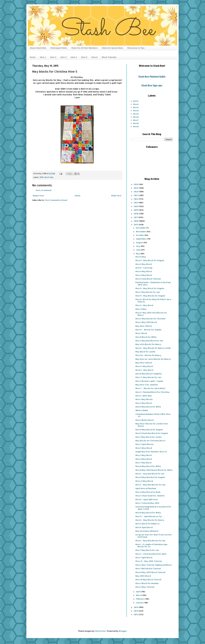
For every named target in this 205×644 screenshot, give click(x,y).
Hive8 (136, 123)
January (140, 603)
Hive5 (47, 177)
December (141, 228)
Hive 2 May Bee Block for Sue (149, 341)
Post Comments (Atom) (56, 200)
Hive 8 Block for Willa (146, 337)
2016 (136, 221)
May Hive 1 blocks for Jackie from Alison (152, 425)
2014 (136, 607)
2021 (136, 203)
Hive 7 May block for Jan (147, 550)
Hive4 (136, 111)
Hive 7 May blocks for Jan (148, 292)
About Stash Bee (38, 48)
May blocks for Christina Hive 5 (150, 441)
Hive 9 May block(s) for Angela (150, 477)
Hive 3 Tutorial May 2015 (147, 503)
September (141, 239)
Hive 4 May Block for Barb (148, 492)
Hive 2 (53, 57)
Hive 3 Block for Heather (147, 583)
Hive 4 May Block (144, 459)
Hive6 (136, 117)
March (139, 595)
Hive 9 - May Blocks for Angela (150, 296)
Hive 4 (74, 57)
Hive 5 (84, 57)
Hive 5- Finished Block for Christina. (153, 392)
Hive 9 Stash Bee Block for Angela (152, 433)
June (138, 250)
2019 (136, 210)
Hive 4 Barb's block (145, 420)
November (141, 232)
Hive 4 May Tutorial (145, 587)
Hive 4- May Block (144, 366)
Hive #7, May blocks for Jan (148, 377)
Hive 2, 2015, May (144, 396)
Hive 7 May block (143, 463)
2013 (136, 611)
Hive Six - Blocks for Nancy (148, 355)
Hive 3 (63, 57)
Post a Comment (44, 190)
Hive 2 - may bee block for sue (150, 474)
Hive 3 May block (144, 455)
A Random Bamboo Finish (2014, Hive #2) (153, 415)
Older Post (116, 196)
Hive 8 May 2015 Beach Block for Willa (154, 470)
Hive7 (136, 120)
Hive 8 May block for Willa (148, 466)
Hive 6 (94, 57)
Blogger (123, 631)
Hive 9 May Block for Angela (149, 430)
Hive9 (136, 126)
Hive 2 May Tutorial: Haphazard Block (153, 565)
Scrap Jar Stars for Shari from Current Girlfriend (153, 536)
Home (33, 57)
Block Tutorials (109, 57)
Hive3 (136, 107)
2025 (136, 188)
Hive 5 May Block (144, 448)
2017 (136, 217)
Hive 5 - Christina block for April (151, 554)
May (52, 177)
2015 (42, 177)
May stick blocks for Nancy (148, 344)
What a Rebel (142, 410)
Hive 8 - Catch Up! (144, 268)
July (138, 246)
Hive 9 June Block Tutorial (148, 279)
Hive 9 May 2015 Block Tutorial (150, 572)
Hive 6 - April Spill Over (147, 499)
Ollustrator (100, 631)
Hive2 (136, 104)
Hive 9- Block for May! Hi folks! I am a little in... (153, 300)
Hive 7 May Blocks (144, 399)
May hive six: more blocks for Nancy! (153, 359)
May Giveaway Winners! (147, 531)
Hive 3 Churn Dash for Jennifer (150, 496)
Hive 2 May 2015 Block (146, 322)
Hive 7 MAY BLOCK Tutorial (148, 569)
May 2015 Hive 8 (143, 576)
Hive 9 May (141, 257)
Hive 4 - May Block (144, 305)
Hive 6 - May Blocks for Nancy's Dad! (153, 348)
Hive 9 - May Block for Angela (150, 260)
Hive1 (136, 101)
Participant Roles (59, 48)
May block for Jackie (145, 352)
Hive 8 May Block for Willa (148, 407)
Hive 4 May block (144, 271)
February (141, 599)
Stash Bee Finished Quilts (152, 77)
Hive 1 (43, 57)
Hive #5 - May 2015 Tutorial (149, 561)
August (140, 243)
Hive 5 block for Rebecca (147, 524)
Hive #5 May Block (144, 481)
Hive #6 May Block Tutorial (148, 580)
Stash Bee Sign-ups (152, 85)
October (140, 235)
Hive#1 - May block (144, 370)
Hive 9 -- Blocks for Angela (148, 330)
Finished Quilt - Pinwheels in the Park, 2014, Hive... (153, 284)
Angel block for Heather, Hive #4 (151, 452)
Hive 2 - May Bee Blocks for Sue (150, 485)
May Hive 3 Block (144, 326)
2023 (136, 195)
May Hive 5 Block (144, 363)
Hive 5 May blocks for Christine (150, 319)
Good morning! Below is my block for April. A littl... (153, 508)
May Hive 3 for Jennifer (147, 385)
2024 (136, 192)
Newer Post (38, 196)
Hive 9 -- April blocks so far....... (150, 516)
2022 (136, 199)
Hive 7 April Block (144, 558)
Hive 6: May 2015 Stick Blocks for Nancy (151, 314)
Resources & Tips (136, 48)
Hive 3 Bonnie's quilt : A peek (149, 381)
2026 (136, 184)
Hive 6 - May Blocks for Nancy (150, 520)
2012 (136, 614)
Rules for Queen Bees (113, 48)
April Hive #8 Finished (146, 488)
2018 (136, 214)
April (139, 592)
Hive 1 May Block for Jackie (148, 437)
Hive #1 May (141, 309)
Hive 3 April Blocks (144, 444)
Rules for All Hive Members (84, 48)
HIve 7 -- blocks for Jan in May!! (150, 388)
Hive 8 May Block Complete (149, 374)
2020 (136, 206)
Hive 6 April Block (144, 527)
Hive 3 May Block (144, 264)
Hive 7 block (141, 333)
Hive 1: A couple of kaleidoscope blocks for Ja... (151, 545)
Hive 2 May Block (144, 403)
